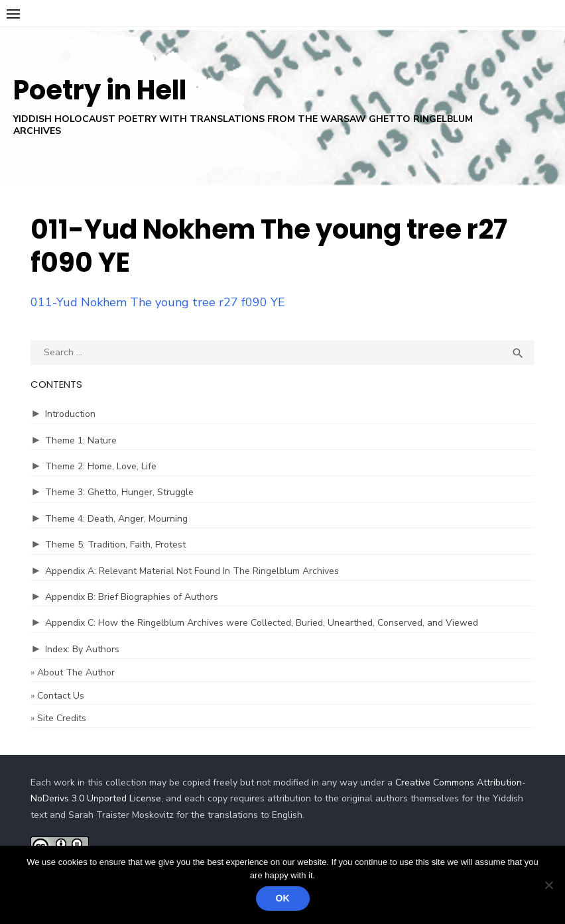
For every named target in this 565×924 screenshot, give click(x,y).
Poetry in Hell (100, 90)
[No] (548, 885)
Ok (283, 898)
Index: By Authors (82, 649)
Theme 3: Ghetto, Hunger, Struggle (119, 492)
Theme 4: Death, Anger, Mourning (116, 519)
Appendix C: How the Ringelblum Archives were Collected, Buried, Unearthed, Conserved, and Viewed (262, 623)
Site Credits (62, 718)
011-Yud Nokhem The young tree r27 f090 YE (158, 302)
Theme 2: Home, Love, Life (101, 466)
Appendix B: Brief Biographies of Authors (132, 597)
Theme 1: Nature (81, 440)
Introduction (70, 414)
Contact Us (61, 696)
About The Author (76, 672)
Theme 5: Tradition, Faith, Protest (115, 545)
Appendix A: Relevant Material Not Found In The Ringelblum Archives (192, 571)
